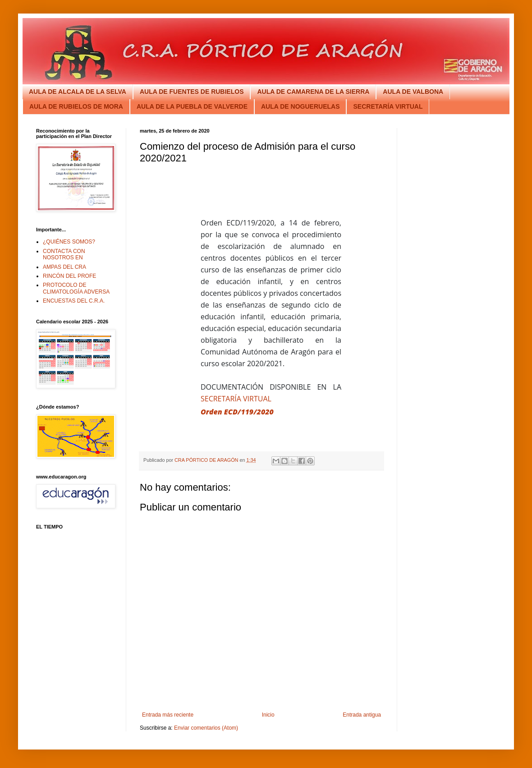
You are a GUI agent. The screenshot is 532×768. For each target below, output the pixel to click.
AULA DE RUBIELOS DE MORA (76, 106)
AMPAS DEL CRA (64, 267)
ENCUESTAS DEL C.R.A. (74, 301)
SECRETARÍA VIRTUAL (388, 106)
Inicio (268, 715)
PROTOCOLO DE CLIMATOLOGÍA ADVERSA (76, 288)
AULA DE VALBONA (413, 92)
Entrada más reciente (168, 715)
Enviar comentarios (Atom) (206, 728)
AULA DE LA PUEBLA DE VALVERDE (192, 106)
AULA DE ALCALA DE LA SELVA (78, 92)
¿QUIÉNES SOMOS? (69, 242)
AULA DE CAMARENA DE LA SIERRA (313, 92)
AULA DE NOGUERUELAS (300, 106)
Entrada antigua (362, 715)
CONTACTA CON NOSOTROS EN (64, 254)
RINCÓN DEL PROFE (69, 276)
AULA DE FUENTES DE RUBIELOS (192, 92)
